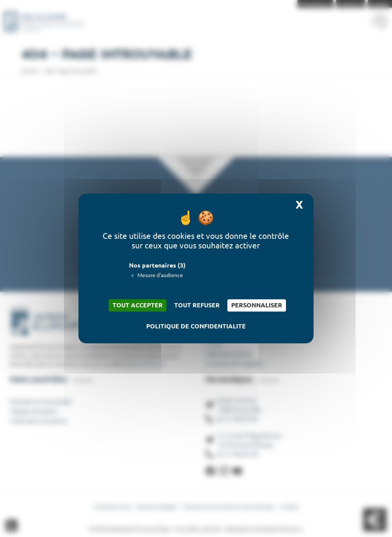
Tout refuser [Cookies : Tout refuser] (197, 305)
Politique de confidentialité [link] (196, 326)
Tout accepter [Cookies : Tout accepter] (138, 305)
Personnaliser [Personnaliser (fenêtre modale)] (257, 305)
